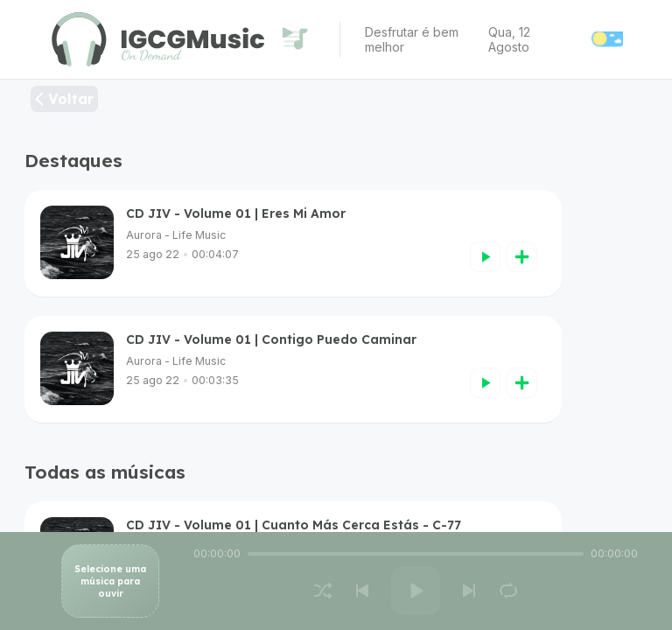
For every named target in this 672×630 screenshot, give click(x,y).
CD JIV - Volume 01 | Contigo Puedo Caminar (271, 339)
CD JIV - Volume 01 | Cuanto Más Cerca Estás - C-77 (294, 525)
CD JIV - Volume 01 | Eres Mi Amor (236, 213)
